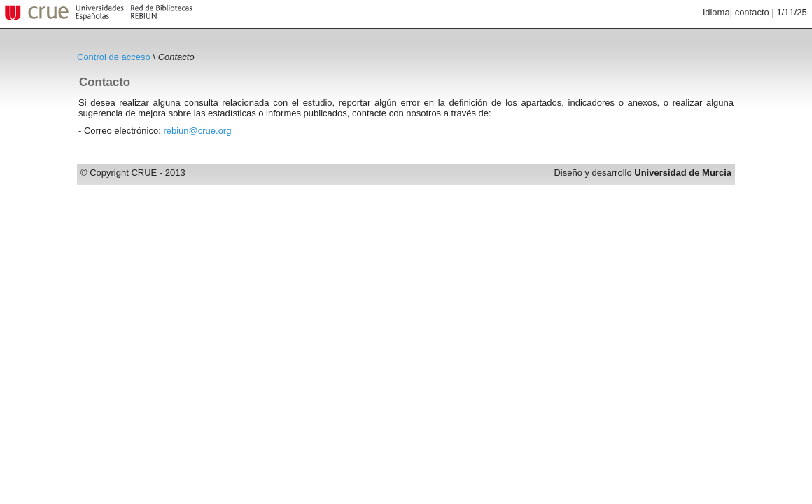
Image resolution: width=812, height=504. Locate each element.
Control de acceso (114, 57)
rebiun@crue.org (197, 131)
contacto (752, 12)
